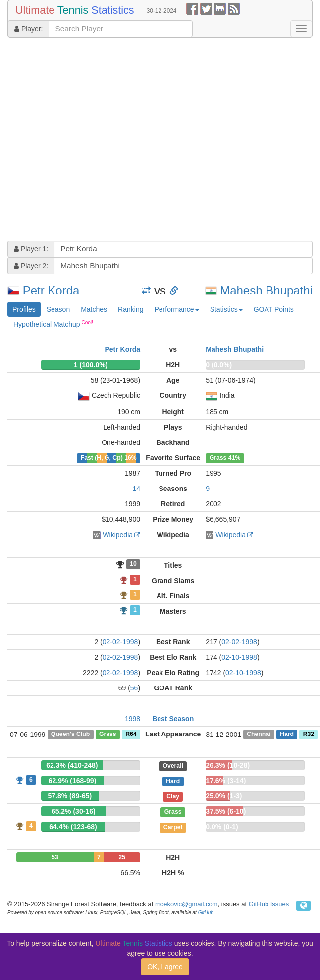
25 (122, 857)
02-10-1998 (239, 657)
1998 (133, 719)
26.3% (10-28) (228, 765)
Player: (28, 29)
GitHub (206, 912)
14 (136, 489)
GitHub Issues (269, 904)
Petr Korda (51, 290)
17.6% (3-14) (226, 781)
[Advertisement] (93, 140)
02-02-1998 (120, 642)
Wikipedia (118, 535)
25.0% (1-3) (224, 796)
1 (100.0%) (91, 365)
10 (133, 564)
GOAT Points (274, 309)
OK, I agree (165, 967)
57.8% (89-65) (70, 796)
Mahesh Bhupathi (266, 290)
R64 (131, 735)
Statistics (226, 309)
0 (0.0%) (219, 365)
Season (58, 309)
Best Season (173, 719)
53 (55, 857)
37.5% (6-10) (226, 811)
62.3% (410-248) (72, 765)
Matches (94, 309)
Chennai (259, 735)
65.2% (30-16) (74, 811)
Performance (176, 309)
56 (134, 688)
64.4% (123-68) (73, 827)
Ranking (131, 309)
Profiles (24, 309)
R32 (309, 735)
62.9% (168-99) (73, 781)
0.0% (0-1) (222, 827)
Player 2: (31, 266)
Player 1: (31, 249)
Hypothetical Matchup (53, 324)
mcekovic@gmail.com (187, 904)
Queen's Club (70, 735)
